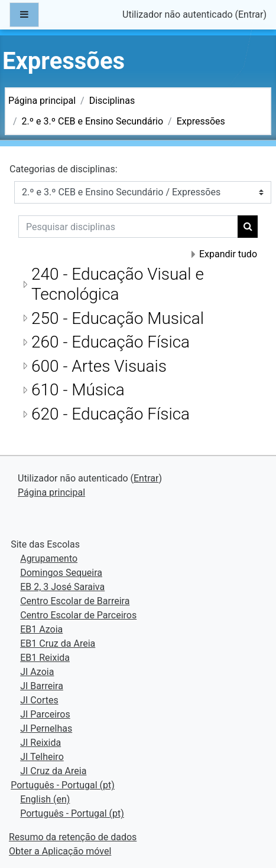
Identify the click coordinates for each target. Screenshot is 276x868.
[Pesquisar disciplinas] (128, 227)
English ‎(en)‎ (45, 799)
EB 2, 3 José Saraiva (62, 587)
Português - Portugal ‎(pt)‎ (63, 785)
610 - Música (78, 390)
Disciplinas (112, 101)
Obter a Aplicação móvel (60, 851)
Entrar (251, 14)
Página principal (42, 101)
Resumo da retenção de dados (73, 837)
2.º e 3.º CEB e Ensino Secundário (92, 121)
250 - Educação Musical (118, 318)
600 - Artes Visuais (99, 366)
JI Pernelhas (46, 728)
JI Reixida (40, 743)
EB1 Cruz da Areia (58, 643)
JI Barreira (42, 686)
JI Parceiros (45, 714)
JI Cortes (39, 700)
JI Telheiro (42, 757)
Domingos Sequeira (61, 573)
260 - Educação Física (111, 342)
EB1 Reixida (45, 658)
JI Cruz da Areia (53, 771)
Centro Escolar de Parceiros (78, 615)
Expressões (201, 121)
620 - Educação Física (111, 414)
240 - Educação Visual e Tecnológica (118, 284)
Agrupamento (49, 559)
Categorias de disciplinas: (64, 169)
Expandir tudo (228, 254)
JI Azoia (37, 672)
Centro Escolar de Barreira (75, 601)
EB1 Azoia (41, 629)
